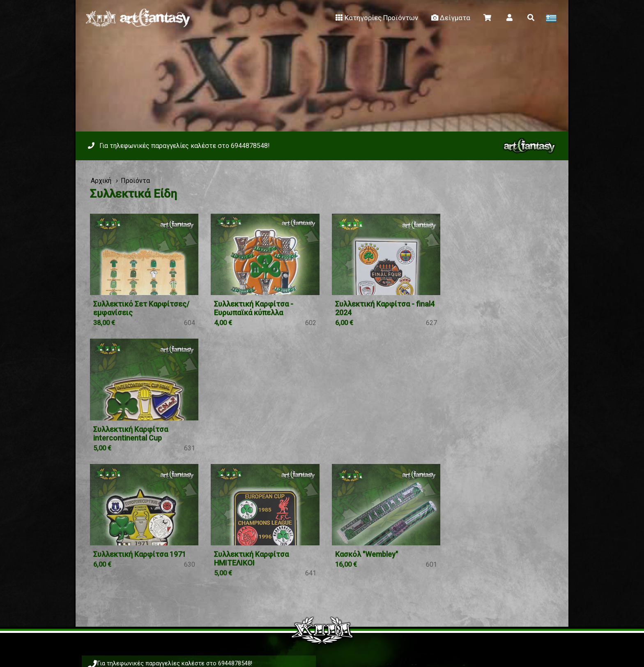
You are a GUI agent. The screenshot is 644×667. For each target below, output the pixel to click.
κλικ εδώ (382, 582)
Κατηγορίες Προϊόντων (376, 18)
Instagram (372, 607)
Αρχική (101, 181)
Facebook (306, 607)
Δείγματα (450, 18)
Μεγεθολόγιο (371, 572)
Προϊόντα (135, 181)
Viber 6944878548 (167, 570)
